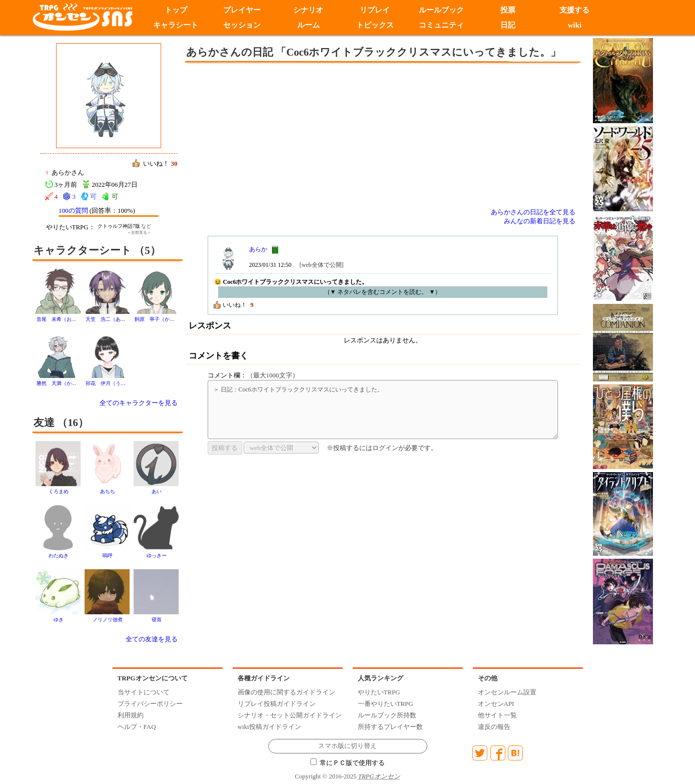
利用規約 (131, 715)
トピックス (375, 25)
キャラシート (176, 25)
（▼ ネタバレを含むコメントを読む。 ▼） (383, 292)
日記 (508, 25)
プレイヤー (242, 10)
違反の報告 (494, 727)
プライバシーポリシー (150, 704)
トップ (175, 10)
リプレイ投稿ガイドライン (277, 704)
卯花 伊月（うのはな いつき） (123, 383)
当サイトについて (144, 692)
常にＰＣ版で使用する (348, 763)
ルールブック (442, 10)
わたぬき (59, 555)
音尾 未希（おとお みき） (69, 319)
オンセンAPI (496, 704)
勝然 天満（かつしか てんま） (74, 383)
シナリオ (309, 10)
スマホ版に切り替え (347, 746)
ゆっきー (157, 555)
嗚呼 (108, 555)
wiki (575, 25)
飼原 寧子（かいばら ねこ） (170, 319)
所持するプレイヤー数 (390, 727)
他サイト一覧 (497, 715)
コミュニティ (442, 25)
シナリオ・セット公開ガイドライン (290, 715)
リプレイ (375, 10)
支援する (575, 10)
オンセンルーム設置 (507, 692)
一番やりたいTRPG (386, 704)
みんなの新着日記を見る (540, 221)
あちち (108, 491)
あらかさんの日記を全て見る (533, 212)
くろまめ (59, 491)
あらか (258, 249)
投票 (508, 10)
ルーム (308, 25)
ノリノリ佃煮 (108, 620)
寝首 (157, 620)
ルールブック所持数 (387, 715)
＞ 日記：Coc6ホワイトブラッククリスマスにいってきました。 (383, 410)
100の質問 (73, 211)
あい (157, 491)
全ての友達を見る (152, 639)
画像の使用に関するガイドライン (286, 692)
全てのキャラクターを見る (139, 403)
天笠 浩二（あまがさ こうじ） (123, 319)
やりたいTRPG (379, 692)
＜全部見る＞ (139, 233)
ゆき (59, 620)
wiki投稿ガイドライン (269, 727)
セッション (242, 25)
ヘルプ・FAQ (137, 727)
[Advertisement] (300, 135)
